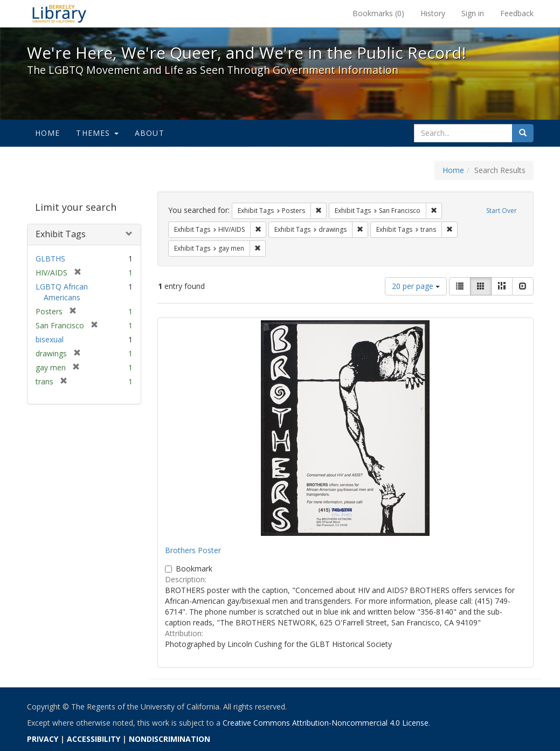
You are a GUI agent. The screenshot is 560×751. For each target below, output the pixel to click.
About (150, 133)
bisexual (50, 339)
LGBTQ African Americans (62, 292)
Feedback (517, 13)
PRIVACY (43, 739)
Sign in (473, 13)
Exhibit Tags (61, 234)
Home (48, 133)
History (433, 13)
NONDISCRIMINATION (170, 739)
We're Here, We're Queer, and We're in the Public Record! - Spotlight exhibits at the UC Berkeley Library (59, 13)
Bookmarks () (378, 13)
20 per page (416, 286)
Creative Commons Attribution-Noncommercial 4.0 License (326, 723)
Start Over (502, 211)
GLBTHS (50, 259)
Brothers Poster (193, 550)
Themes (97, 133)
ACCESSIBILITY (94, 739)
